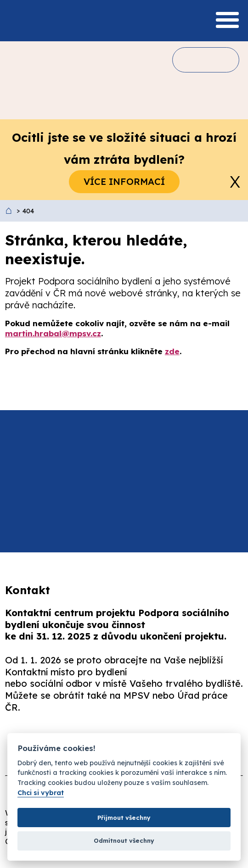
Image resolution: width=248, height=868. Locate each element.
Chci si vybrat (41, 793)
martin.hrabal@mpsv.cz (53, 333)
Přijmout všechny (124, 818)
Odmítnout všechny (124, 840)
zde (172, 351)
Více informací (124, 181)
